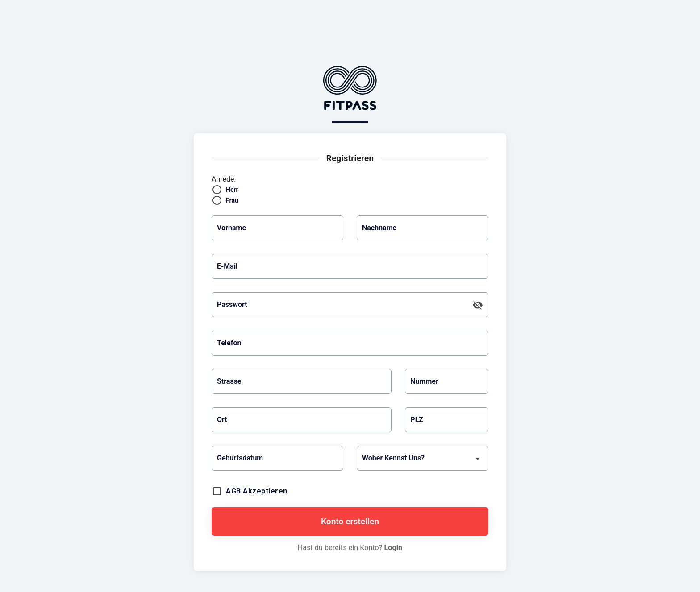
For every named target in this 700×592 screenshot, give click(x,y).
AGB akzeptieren (257, 491)
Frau (232, 200)
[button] (277, 458)
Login (394, 548)
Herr (232, 190)
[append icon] (478, 305)
